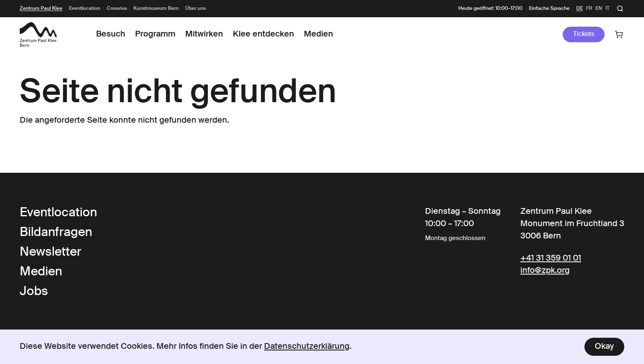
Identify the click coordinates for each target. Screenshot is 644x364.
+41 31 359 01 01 (551, 259)
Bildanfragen (56, 233)
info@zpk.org (545, 271)
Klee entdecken (263, 34)
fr (589, 9)
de (580, 9)
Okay (604, 347)
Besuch (111, 34)
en (599, 9)
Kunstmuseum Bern (156, 9)
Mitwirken (204, 34)
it (607, 9)
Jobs (34, 292)
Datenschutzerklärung (307, 347)
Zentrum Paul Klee (41, 9)
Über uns (195, 9)
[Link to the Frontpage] (38, 34)
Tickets (584, 34)
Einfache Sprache (549, 9)
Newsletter (51, 252)
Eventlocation (85, 9)
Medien (319, 34)
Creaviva (117, 9)
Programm (155, 34)
